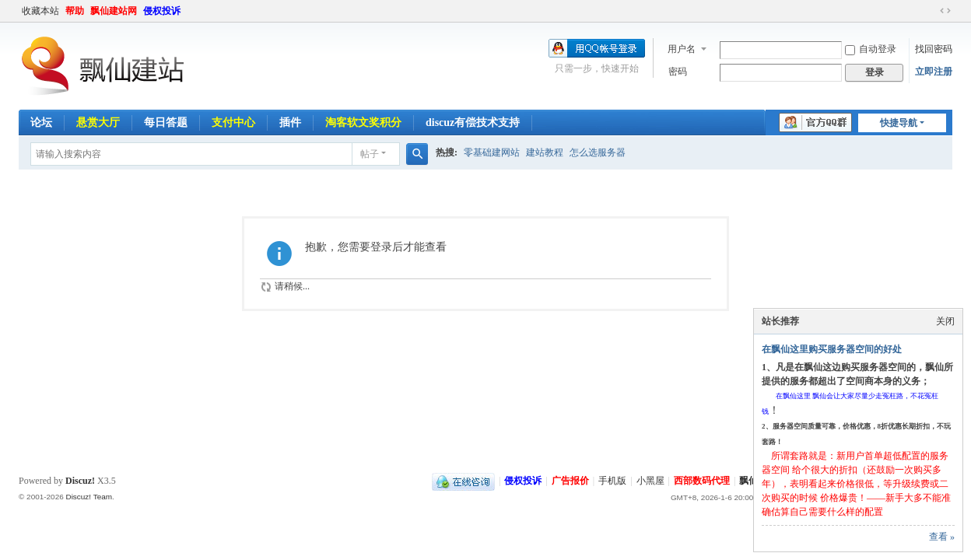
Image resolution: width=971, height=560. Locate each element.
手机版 (612, 481)
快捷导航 (899, 123)
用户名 (682, 49)
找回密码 (934, 49)
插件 (290, 122)
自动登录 (871, 49)
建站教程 (545, 152)
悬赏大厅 (98, 122)
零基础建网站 (492, 152)
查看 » (942, 537)
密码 (678, 72)
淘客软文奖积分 (363, 122)
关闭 (945, 321)
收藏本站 (40, 11)
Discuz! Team (89, 497)
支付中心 (233, 122)
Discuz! (80, 481)
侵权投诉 (162, 11)
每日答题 (166, 122)
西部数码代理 (702, 481)
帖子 (370, 154)
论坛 (41, 122)
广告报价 (570, 481)
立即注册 (934, 72)
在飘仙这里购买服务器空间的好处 (832, 349)
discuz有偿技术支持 (473, 122)
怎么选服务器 (598, 152)
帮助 (75, 11)
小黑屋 (650, 481)
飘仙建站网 (114, 11)
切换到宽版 (945, 11)
